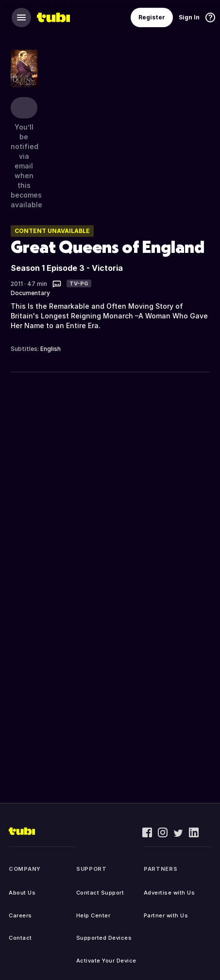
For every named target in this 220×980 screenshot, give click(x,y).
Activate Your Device (106, 961)
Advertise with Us (169, 893)
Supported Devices (104, 938)
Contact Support (100, 893)
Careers (20, 915)
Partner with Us (166, 915)
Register (152, 17)
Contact (20, 938)
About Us (22, 893)
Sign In (189, 17)
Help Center (93, 915)
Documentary (30, 293)
